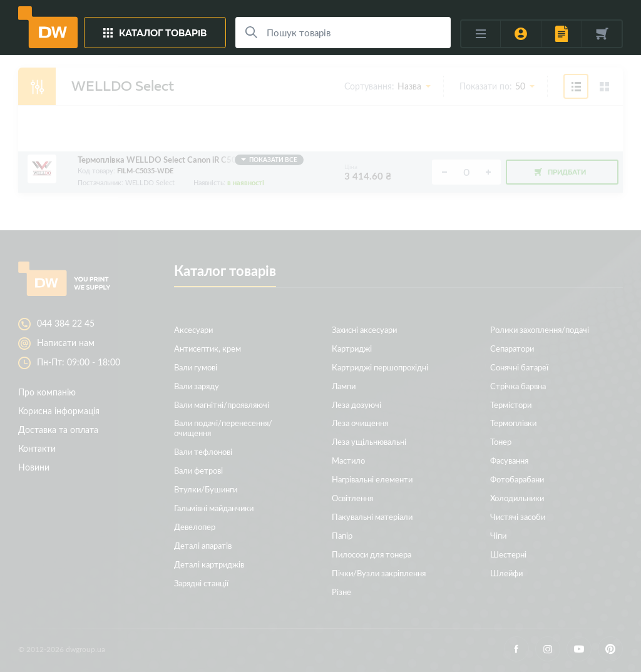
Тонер (501, 441)
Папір (342, 535)
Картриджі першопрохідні (380, 367)
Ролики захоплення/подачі (540, 329)
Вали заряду (197, 386)
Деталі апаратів (203, 545)
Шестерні (508, 554)
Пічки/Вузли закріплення (379, 573)
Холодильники (517, 498)
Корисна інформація (59, 411)
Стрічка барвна (518, 386)
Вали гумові (196, 367)
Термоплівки (513, 423)
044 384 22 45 (66, 323)
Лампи (344, 386)
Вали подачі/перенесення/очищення (223, 428)
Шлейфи (506, 573)
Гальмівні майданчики (214, 508)
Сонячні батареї (519, 367)
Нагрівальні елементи (372, 479)
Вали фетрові (198, 470)
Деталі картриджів (209, 564)
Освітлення (352, 498)
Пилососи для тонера (372, 554)
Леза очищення (360, 423)
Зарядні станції (201, 583)
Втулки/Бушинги (206, 489)
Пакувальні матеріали (372, 517)
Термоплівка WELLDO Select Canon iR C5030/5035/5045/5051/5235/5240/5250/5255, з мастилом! (191, 160)
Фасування (509, 460)
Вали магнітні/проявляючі (222, 405)
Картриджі (352, 348)
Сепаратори (512, 348)
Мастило (348, 460)
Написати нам (66, 343)
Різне (341, 592)
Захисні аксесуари (364, 329)
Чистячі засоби (518, 517)
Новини (34, 467)
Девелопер (195, 527)
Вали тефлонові (203, 451)
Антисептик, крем (208, 348)
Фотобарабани (517, 479)
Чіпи (498, 535)
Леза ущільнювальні (369, 441)
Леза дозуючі (356, 405)
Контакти (37, 448)
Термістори (511, 405)
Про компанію (47, 392)
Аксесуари (193, 329)
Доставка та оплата (58, 430)
